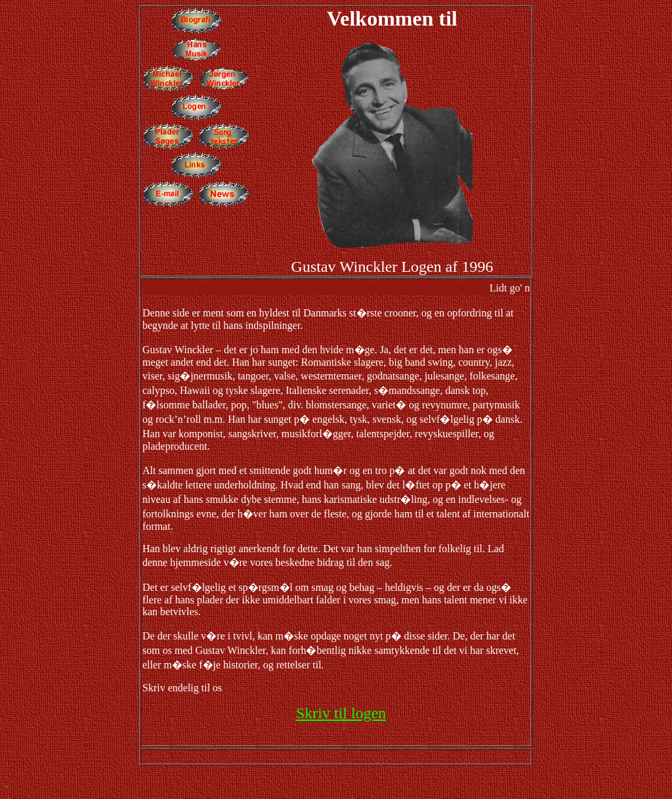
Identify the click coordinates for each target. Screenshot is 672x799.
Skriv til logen (341, 713)
